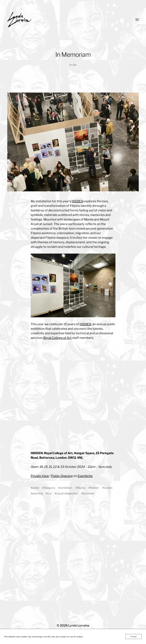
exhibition (66, 488)
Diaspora (49, 488)
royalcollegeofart (67, 493)
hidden (95, 488)
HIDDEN (78, 201)
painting (38, 493)
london (108, 488)
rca (50, 493)
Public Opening (62, 476)
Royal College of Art (57, 338)
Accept (134, 636)
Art (75, 65)
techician (89, 493)
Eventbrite (85, 476)
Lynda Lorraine (79, 625)
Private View (40, 476)
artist (36, 488)
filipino (81, 488)
